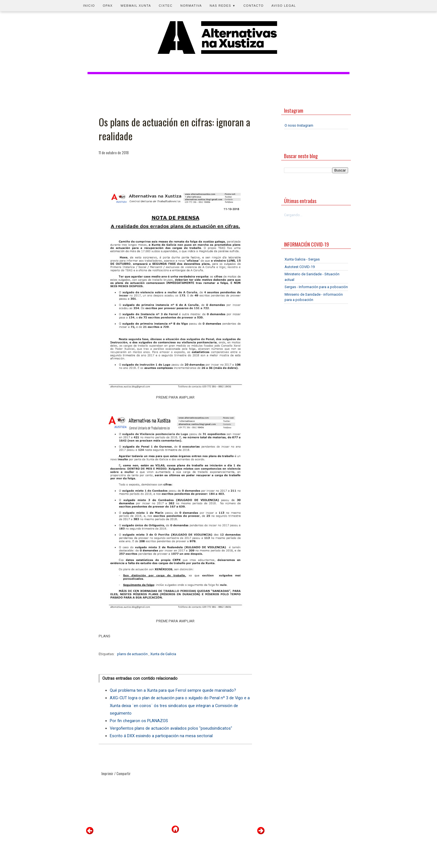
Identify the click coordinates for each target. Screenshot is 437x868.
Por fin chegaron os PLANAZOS (139, 721)
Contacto (253, 6)
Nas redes (223, 6)
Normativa (191, 6)
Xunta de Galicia (163, 654)
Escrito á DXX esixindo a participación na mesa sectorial (161, 736)
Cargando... (293, 215)
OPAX (108, 6)
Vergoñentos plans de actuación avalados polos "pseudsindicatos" (171, 728)
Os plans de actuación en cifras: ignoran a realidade (174, 129)
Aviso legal (284, 6)
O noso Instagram (299, 125)
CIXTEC (166, 6)
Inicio (89, 6)
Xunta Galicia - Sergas (302, 259)
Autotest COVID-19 (300, 267)
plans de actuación (133, 654)
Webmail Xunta (136, 6)
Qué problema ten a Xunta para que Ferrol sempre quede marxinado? (173, 690)
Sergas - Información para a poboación (316, 287)
